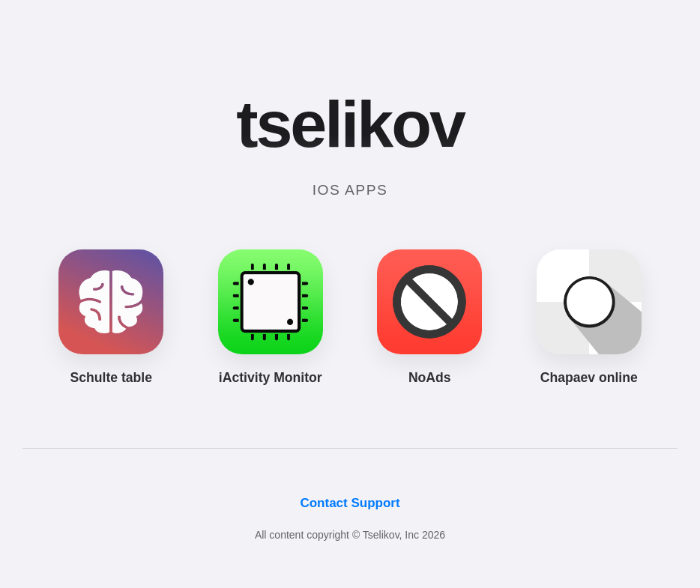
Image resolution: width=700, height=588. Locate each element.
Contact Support (350, 503)
